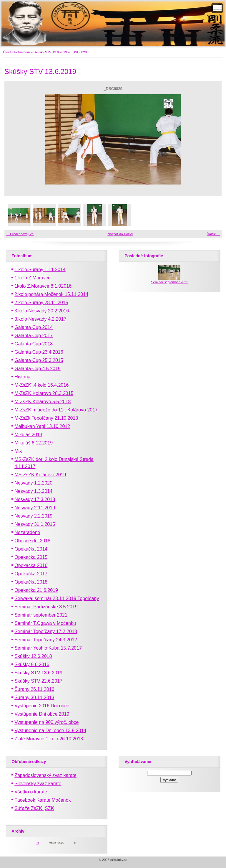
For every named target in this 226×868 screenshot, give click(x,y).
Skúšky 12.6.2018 (33, 656)
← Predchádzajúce (20, 234)
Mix (18, 451)
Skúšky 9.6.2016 (32, 664)
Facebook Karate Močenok (43, 800)
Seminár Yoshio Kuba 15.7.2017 (48, 648)
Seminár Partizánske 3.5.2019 (46, 607)
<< (37, 843)
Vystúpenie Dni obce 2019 (42, 714)
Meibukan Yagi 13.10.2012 (42, 426)
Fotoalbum (22, 52)
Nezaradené (27, 532)
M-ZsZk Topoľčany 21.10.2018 (46, 418)
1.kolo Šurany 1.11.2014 (40, 270)
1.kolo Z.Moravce (33, 278)
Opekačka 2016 (31, 565)
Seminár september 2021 (41, 615)
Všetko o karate (31, 792)
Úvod (7, 52)
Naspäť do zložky (120, 234)
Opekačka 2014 (31, 549)
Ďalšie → (213, 234)
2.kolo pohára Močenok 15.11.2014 (51, 294)
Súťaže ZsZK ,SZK (34, 808)
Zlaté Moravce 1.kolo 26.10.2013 (49, 739)
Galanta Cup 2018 (34, 344)
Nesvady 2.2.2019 (33, 516)
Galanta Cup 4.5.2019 (38, 369)
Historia (22, 377)
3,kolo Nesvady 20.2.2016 (42, 311)
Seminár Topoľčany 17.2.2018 (46, 631)
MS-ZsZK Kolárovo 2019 (40, 475)
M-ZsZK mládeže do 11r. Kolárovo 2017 (56, 410)
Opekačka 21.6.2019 (36, 590)
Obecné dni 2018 (32, 541)
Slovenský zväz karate (38, 784)
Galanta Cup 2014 (34, 327)
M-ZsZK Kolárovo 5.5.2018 (43, 402)
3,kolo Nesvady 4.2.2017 (40, 319)
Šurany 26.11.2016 (34, 689)
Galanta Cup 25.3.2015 (39, 360)
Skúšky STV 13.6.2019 (50, 52)
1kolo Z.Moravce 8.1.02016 (43, 286)
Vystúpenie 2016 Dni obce (42, 706)
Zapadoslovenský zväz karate (45, 775)
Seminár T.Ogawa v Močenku (45, 623)
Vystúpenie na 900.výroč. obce (46, 722)
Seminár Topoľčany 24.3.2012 (46, 640)
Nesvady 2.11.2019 (35, 508)
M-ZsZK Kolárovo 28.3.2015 (44, 393)
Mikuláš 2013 (28, 435)
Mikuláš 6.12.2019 (34, 443)
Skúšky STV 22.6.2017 (38, 681)
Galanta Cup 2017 (34, 336)
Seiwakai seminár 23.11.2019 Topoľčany (57, 598)
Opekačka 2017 (31, 574)
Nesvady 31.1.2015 (35, 524)
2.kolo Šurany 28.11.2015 (41, 303)
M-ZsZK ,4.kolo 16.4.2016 (41, 385)
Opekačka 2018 (31, 582)
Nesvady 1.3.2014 (33, 491)
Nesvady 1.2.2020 (33, 483)
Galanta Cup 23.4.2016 (39, 352)
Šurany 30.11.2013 (34, 697)
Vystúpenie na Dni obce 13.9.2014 (50, 731)
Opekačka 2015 (31, 557)
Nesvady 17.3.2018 (35, 499)
